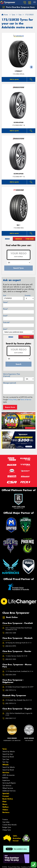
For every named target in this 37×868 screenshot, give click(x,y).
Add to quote (14, 79)
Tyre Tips (5, 762)
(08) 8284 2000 (11, 675)
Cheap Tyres (7, 830)
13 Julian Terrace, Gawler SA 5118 (16, 656)
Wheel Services (8, 788)
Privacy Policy (13, 400)
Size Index (6, 822)
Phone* (6, 309)
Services (6, 772)
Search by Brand (8, 757)
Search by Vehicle (9, 752)
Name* (6, 302)
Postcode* (7, 322)
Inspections (6, 780)
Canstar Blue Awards (9, 825)
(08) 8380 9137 (11, 718)
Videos (5, 810)
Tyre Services (7, 786)
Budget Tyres (7, 827)
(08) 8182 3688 (11, 633)
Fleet (4, 802)
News (5, 804)
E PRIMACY (19, 71)
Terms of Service (26, 400)
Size (4, 295)
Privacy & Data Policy (14, 867)
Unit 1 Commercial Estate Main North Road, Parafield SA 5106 (19, 629)
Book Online (8, 799)
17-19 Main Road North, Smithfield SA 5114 (19, 671)
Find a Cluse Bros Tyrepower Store (18, 7)
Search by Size (8, 754)
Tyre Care (6, 759)
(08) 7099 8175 (11, 703)
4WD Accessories (8, 775)
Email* (5, 316)
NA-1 (18, 225)
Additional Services (9, 791)
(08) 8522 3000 (11, 659)
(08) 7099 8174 (11, 690)
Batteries (5, 778)
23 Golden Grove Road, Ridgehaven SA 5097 (19, 687)
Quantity (28, 295)
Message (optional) (10, 383)
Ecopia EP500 (19, 122)
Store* (5, 329)
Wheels (6, 765)
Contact (6, 796)
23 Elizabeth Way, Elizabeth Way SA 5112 (19, 700)
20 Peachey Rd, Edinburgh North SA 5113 (18, 643)
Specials (6, 793)
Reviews (6, 812)
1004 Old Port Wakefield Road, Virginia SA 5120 (19, 714)
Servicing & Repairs (9, 783)
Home (5, 15)
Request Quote (10, 407)
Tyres (5, 749)
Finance (5, 819)
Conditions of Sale (26, 867)
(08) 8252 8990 (11, 646)
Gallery (5, 807)
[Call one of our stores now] (34, 865)
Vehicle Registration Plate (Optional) (11, 375)
